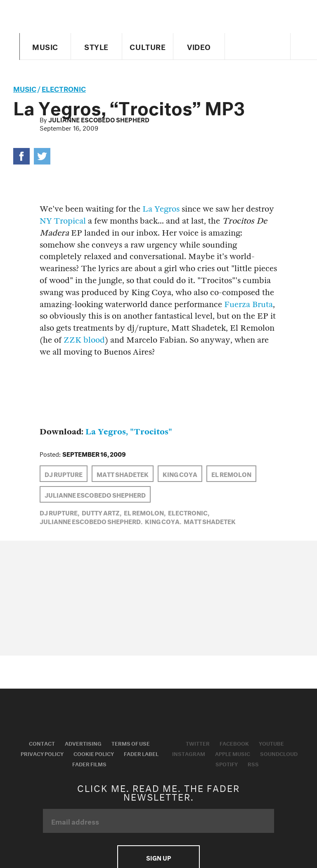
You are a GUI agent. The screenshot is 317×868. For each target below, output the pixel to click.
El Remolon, (145, 512)
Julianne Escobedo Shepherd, (91, 521)
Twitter (198, 743)
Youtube (271, 743)
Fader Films (89, 763)
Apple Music (233, 753)
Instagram (189, 753)
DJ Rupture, (59, 512)
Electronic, (189, 512)
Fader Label (141, 753)
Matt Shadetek (123, 474)
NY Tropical (63, 221)
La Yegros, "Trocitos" (129, 432)
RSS (253, 763)
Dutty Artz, (102, 512)
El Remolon (231, 474)
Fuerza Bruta (248, 304)
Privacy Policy (42, 753)
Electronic (64, 88)
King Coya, (163, 521)
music (25, 88)
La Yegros (161, 209)
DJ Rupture (64, 474)
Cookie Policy (94, 753)
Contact (42, 743)
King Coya (180, 474)
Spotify (227, 763)
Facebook (234, 743)
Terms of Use (131, 743)
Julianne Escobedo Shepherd (99, 119)
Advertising (83, 743)
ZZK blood (84, 340)
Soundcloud (279, 753)
